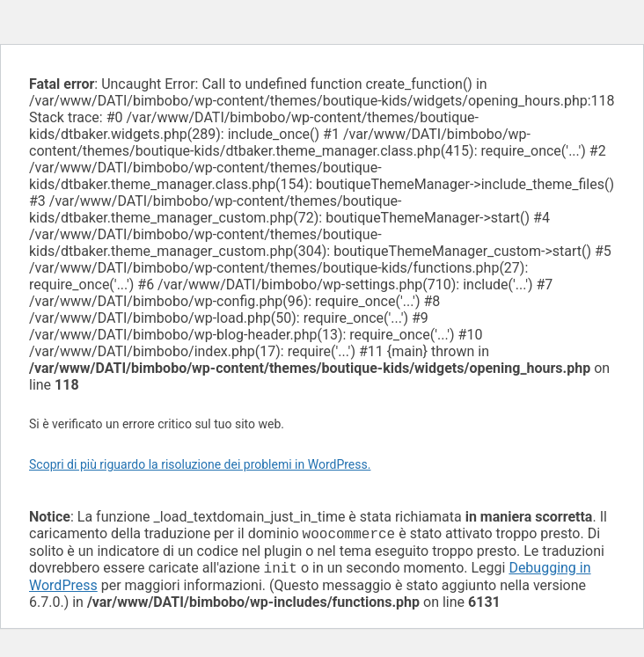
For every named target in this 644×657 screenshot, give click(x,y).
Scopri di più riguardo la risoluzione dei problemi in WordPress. (200, 464)
